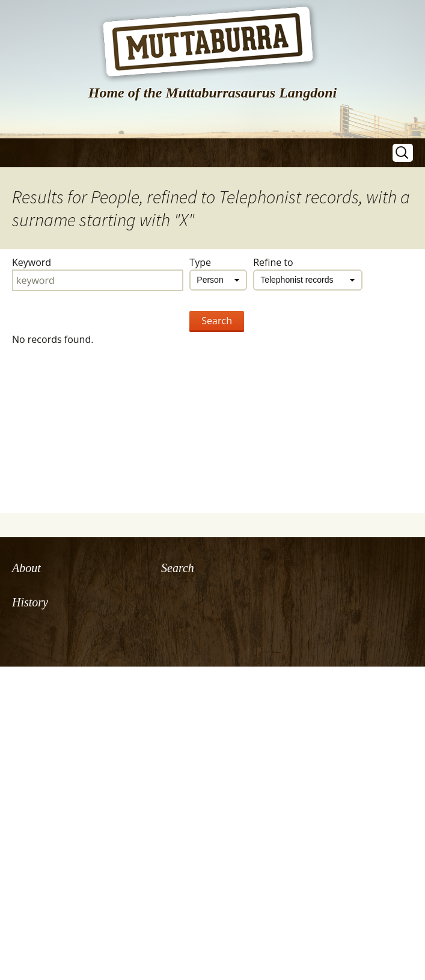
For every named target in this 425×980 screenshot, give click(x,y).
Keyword (32, 262)
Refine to (273, 262)
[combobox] (218, 280)
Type (200, 262)
